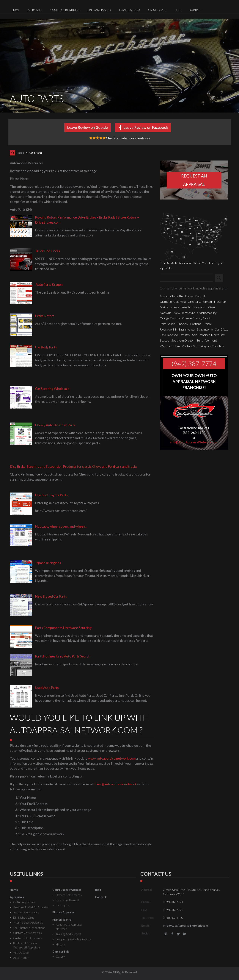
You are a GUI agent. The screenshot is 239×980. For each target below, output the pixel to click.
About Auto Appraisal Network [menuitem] (69, 927)
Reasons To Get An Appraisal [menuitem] (31, 907)
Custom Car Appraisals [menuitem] (27, 933)
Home (20, 153)
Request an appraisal (194, 180)
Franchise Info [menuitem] (130, 10)
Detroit (200, 296)
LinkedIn (185, 934)
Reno (207, 324)
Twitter (179, 934)
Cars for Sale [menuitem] (157, 10)
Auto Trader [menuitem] (21, 958)
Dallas (189, 296)
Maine (164, 307)
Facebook (172, 934)
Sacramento (187, 329)
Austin (164, 296)
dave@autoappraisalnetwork (116, 784)
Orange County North (197, 318)
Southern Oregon (183, 340)
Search (221, 278)
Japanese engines (48, 563)
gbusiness (166, 934)
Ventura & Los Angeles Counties (203, 346)
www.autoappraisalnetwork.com (112, 758)
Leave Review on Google (87, 127)
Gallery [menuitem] (60, 956)
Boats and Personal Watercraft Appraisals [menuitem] (27, 945)
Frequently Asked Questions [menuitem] (74, 939)
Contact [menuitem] (196, 10)
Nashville (166, 313)
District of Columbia (173, 302)
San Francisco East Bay (175, 335)
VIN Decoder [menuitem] (22, 953)
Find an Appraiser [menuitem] (99, 10)
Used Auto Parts (47, 688)
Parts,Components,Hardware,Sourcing (63, 628)
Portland (196, 324)
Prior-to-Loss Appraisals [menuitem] (28, 923)
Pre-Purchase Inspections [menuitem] (29, 928)
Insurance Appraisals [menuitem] (26, 912)
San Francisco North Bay (209, 335)
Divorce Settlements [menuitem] (69, 895)
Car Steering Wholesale (52, 389)
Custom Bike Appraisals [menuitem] (28, 938)
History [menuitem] (60, 944)
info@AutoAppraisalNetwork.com (194, 442)
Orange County (170, 318)
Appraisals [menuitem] (35, 10)
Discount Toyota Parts (51, 495)
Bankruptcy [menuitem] (63, 905)
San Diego (222, 329)
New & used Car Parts (51, 596)
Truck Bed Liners (47, 251)
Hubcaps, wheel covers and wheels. (61, 526)
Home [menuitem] (16, 10)
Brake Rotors (45, 316)
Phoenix (183, 324)
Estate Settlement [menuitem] (67, 900)
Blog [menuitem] (178, 10)
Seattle (164, 340)
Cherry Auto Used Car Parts (55, 425)
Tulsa (200, 340)
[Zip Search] (187, 278)
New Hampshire (184, 313)
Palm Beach (167, 324)
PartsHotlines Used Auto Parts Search (63, 656)
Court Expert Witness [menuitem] (65, 10)
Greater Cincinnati (200, 302)
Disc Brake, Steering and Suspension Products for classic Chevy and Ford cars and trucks (74, 466)
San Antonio (205, 329)
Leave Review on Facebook (146, 127)
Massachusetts (180, 307)
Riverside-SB (168, 329)
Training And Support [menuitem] (69, 934)
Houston (220, 302)
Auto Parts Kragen (49, 284)
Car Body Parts (46, 347)
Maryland (199, 307)
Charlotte (177, 296)
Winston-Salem (170, 346)
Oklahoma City (207, 313)
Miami (211, 307)
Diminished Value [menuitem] (24, 917)
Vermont (211, 340)
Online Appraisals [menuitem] (24, 902)
